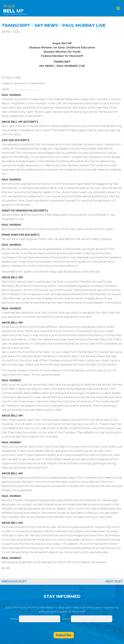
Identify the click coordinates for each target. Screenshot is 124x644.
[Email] (92, 619)
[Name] (40, 619)
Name (14, 619)
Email (67, 619)
